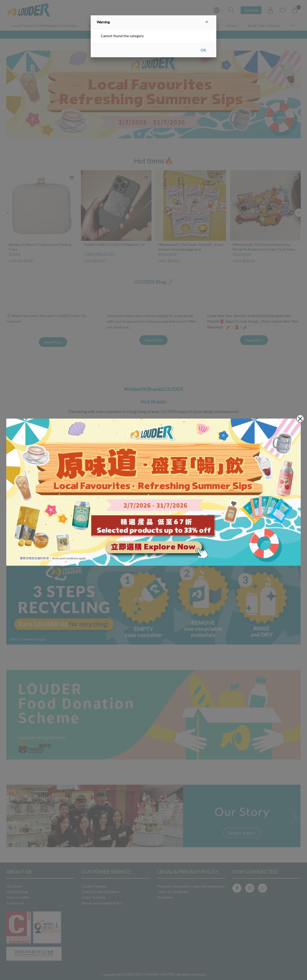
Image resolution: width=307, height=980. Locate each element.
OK (203, 50)
